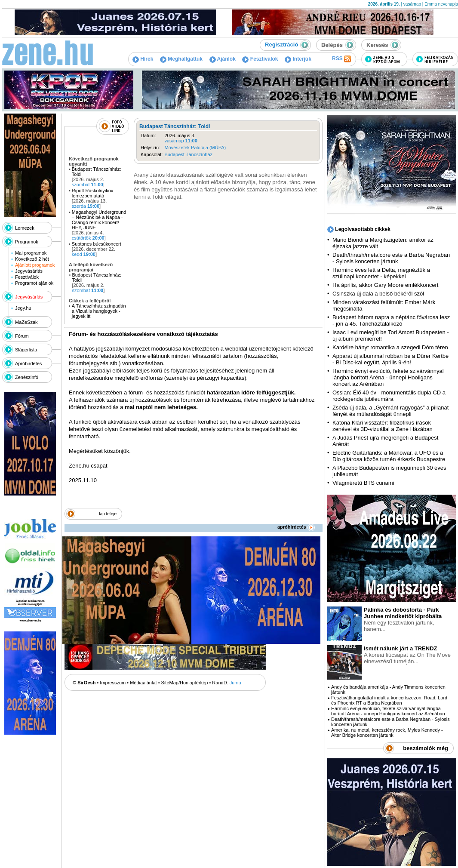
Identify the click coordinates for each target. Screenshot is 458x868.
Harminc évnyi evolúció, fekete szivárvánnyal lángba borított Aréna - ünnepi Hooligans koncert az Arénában (388, 377)
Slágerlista (26, 350)
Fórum (22, 336)
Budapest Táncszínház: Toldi (175, 126)
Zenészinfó (27, 377)
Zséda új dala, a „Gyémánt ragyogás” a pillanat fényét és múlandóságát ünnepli (390, 411)
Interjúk (298, 59)
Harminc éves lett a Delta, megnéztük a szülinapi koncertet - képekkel (381, 273)
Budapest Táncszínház (188, 154)
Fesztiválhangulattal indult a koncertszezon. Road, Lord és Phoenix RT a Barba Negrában (389, 700)
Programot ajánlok (34, 283)
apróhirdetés (296, 527)
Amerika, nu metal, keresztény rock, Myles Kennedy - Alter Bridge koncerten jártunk (387, 733)
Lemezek (25, 228)
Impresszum (113, 683)
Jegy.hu (23, 308)
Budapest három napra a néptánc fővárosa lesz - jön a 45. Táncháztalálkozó (391, 320)
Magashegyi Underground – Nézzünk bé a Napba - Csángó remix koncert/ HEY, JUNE (99, 220)
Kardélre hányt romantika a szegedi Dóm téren (390, 347)
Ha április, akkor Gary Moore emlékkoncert (385, 285)
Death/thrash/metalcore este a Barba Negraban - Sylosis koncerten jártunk (391, 258)
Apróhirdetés (28, 363)
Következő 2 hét (32, 259)
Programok (27, 242)
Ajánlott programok (35, 265)
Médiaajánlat (143, 683)
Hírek (143, 59)
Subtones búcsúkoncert (97, 244)
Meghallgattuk (181, 59)
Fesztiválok (260, 59)
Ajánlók (223, 59)
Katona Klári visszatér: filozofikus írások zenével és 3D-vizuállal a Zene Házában (383, 426)
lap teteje (108, 514)
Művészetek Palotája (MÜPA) (195, 148)
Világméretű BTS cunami (363, 483)
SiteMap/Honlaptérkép (185, 683)
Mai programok (31, 253)
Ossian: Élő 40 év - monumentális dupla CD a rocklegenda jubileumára (389, 396)
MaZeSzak (26, 322)
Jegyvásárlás (29, 271)
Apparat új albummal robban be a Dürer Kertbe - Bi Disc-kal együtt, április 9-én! (390, 359)
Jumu (235, 683)
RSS (341, 59)
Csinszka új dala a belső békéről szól (378, 294)
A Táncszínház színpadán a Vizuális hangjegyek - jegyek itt (99, 311)
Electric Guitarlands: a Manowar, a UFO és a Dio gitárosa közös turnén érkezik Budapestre (389, 456)
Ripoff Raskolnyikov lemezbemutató (92, 193)
